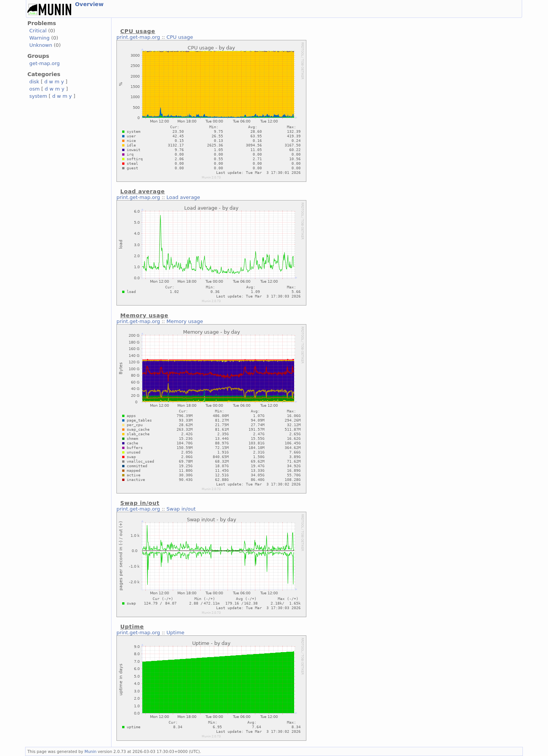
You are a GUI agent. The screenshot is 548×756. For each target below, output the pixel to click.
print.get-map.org (138, 37)
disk (34, 82)
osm (34, 89)
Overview (89, 4)
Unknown (41, 45)
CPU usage (180, 37)
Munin (91, 751)
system (38, 96)
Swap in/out (181, 509)
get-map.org (45, 63)
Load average (183, 197)
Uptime (176, 633)
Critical (38, 31)
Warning (39, 38)
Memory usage (185, 321)
